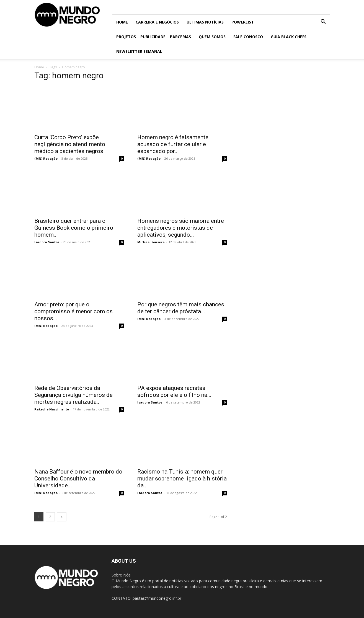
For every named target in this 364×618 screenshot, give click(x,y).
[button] (323, 22)
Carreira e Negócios (157, 22)
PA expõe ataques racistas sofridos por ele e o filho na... (174, 391)
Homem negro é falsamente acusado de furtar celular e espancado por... (173, 144)
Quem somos (212, 37)
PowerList (243, 22)
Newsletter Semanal (139, 51)
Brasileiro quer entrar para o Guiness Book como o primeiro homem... (74, 228)
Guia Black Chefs (289, 37)
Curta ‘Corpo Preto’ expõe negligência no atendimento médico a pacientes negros (70, 144)
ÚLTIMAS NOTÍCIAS (205, 22)
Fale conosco (248, 37)
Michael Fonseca (151, 242)
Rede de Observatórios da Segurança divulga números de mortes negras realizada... (73, 395)
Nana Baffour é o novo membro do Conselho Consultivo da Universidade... (78, 479)
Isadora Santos (47, 242)
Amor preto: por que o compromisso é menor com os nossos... (73, 311)
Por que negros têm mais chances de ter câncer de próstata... (181, 308)
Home (122, 22)
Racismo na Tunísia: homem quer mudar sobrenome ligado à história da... (182, 479)
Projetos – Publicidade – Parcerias (154, 37)
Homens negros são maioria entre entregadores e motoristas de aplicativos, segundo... (181, 228)
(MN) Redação (46, 158)
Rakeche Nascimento (52, 409)
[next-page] (62, 517)
